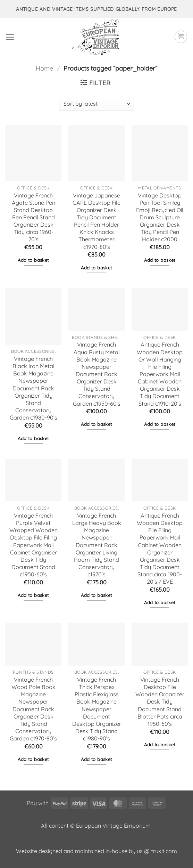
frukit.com (164, 851)
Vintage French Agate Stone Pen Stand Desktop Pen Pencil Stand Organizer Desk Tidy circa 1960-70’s (33, 217)
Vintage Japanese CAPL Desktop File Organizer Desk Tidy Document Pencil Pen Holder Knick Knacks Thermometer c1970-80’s (96, 221)
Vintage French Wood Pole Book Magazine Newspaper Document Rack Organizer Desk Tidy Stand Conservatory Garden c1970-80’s (33, 709)
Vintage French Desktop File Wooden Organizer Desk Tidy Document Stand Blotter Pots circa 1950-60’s (160, 702)
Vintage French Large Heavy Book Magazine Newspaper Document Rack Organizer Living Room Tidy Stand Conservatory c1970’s (97, 545)
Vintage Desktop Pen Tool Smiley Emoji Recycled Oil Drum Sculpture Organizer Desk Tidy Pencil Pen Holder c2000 (160, 217)
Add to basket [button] (33, 260)
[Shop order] (96, 104)
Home (44, 68)
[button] (10, 37)
